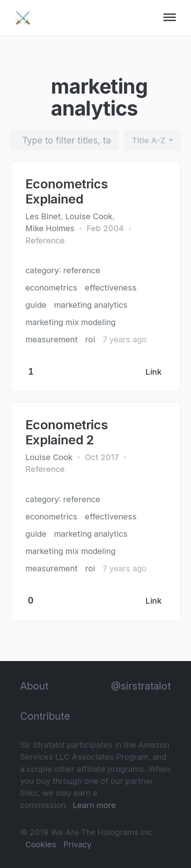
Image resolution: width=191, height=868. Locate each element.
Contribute (45, 716)
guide (36, 305)
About (34, 686)
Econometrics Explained (67, 191)
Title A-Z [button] (149, 140)
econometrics (51, 288)
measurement (52, 339)
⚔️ (23, 17)
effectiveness (111, 288)
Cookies (41, 844)
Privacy (77, 844)
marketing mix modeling (71, 322)
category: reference (63, 270)
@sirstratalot (141, 686)
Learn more (94, 805)
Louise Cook (89, 216)
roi (90, 339)
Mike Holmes (50, 228)
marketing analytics (91, 305)
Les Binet (43, 216)
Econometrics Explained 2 (67, 432)
